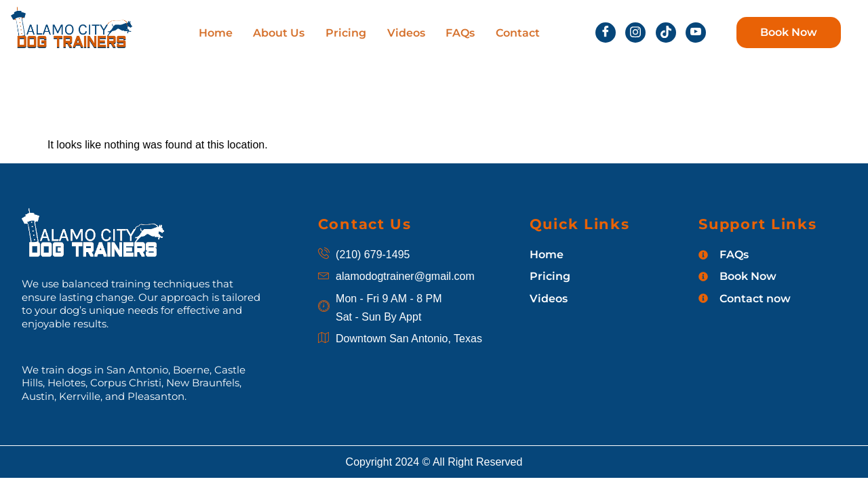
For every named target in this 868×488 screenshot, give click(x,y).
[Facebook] (606, 33)
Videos (406, 33)
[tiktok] (666, 33)
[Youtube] (696, 33)
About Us (279, 33)
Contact (516, 33)
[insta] (635, 33)
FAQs (459, 33)
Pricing (346, 33)
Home (216, 33)
